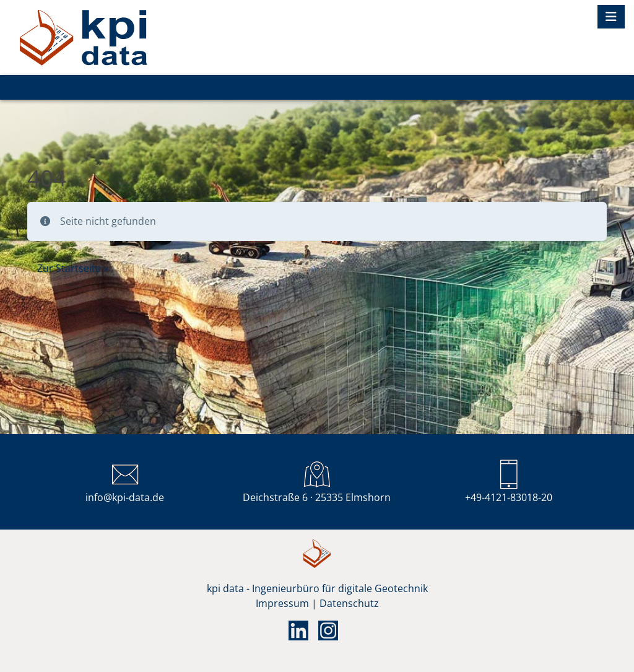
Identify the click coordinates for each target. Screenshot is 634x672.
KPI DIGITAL (84, 37)
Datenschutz (349, 603)
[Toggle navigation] (611, 17)
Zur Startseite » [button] (73, 268)
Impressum (282, 603)
